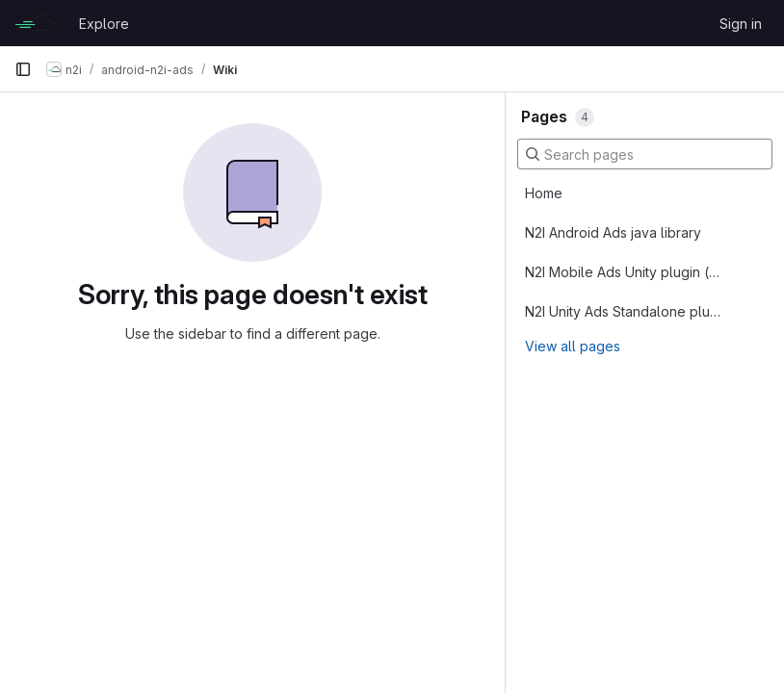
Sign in (741, 24)
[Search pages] (645, 154)
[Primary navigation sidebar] (23, 69)
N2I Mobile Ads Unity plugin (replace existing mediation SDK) (623, 272)
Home (544, 193)
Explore (104, 24)
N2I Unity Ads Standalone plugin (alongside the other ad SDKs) (623, 311)
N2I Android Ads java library (613, 232)
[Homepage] (37, 23)
